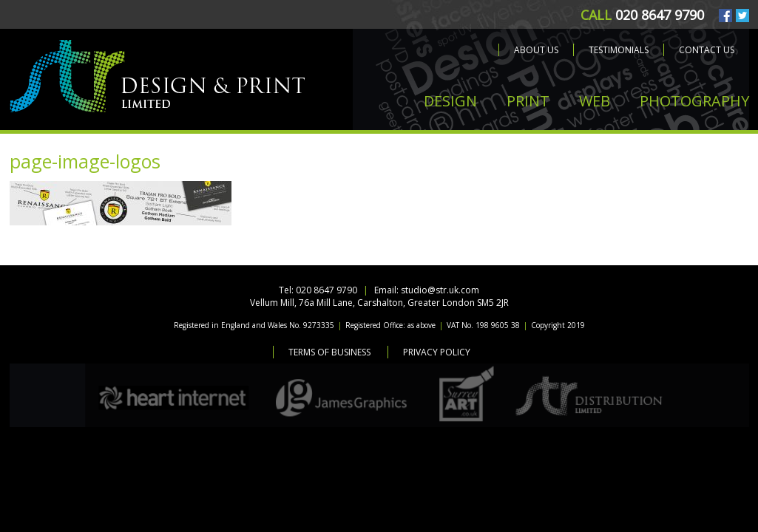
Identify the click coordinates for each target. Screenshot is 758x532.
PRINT (528, 101)
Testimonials (619, 50)
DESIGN (450, 101)
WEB (595, 101)
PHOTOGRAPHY (694, 101)
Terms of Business (329, 352)
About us (536, 50)
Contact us (707, 50)
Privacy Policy (437, 352)
